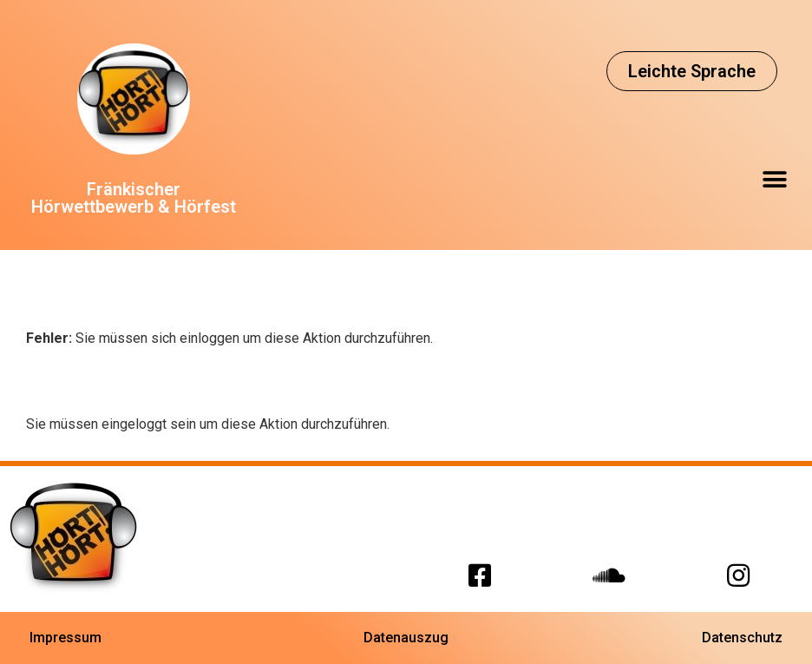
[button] (692, 71)
